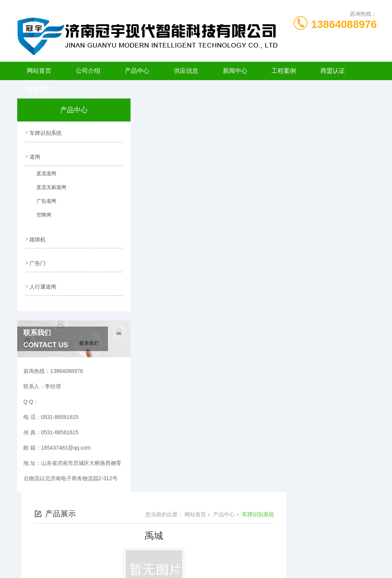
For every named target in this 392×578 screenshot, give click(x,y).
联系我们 (39, 89)
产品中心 (137, 71)
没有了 (160, 217)
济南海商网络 (209, 566)
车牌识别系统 (45, 132)
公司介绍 (88, 71)
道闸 (34, 154)
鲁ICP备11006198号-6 (250, 541)
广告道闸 (42, 202)
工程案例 (284, 71)
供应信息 (186, 71)
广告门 (37, 257)
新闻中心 (235, 71)
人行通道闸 (42, 279)
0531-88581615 (105, 529)
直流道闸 (42, 174)
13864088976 (344, 24)
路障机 (37, 235)
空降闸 (39, 215)
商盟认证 (333, 71)
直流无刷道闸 (46, 188)
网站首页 (39, 71)
